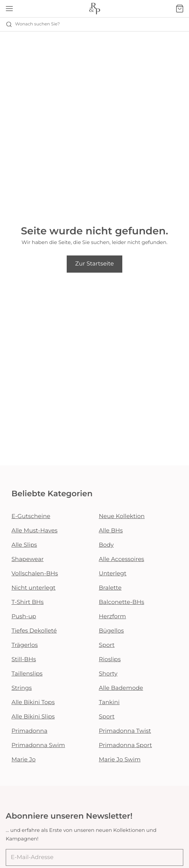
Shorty (108, 674)
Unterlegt (113, 574)
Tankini (109, 703)
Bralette (110, 588)
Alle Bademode (121, 688)
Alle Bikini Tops (33, 703)
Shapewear (28, 559)
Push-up (24, 617)
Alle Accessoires (122, 559)
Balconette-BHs (122, 602)
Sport (107, 645)
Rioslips (110, 660)
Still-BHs (24, 660)
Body (107, 545)
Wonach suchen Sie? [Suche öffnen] (33, 24)
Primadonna (29, 731)
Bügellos (112, 631)
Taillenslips (27, 674)
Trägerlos (25, 645)
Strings (22, 688)
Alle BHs (111, 531)
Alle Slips (24, 545)
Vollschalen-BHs (35, 574)
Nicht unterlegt (34, 588)
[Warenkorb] (180, 9)
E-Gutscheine (31, 516)
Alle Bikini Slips (33, 717)
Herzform (113, 617)
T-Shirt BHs (28, 602)
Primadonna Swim (38, 745)
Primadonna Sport (126, 745)
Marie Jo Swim (120, 760)
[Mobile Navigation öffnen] (9, 9)
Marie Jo (23, 760)
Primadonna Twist (125, 731)
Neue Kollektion (122, 516)
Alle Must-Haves (34, 531)
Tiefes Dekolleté (34, 631)
